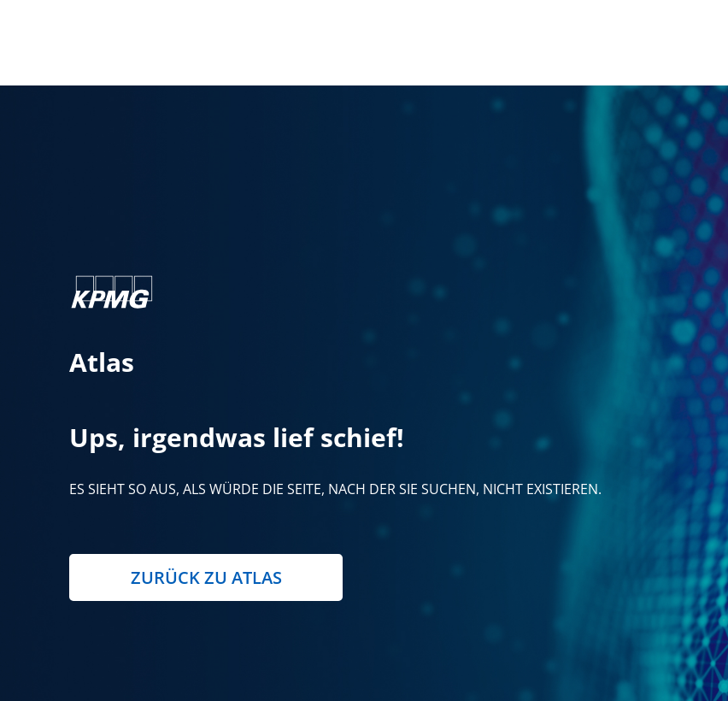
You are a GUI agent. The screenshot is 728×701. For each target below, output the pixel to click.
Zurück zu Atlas (206, 577)
